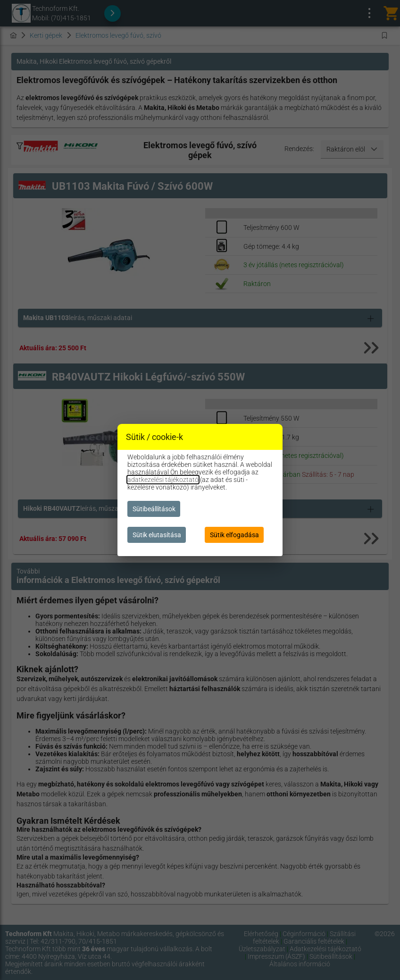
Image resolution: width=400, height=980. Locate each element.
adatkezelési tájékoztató (163, 480)
